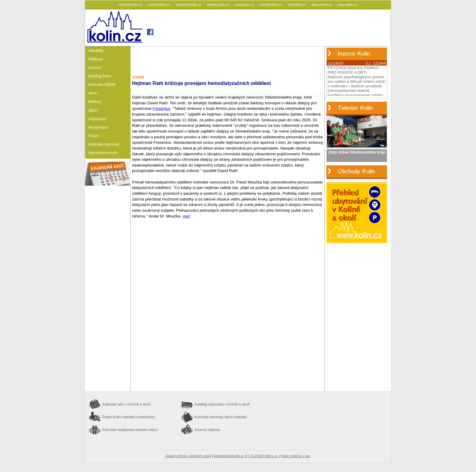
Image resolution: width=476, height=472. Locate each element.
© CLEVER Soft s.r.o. (263, 456)
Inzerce (95, 67)
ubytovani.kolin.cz (189, 5)
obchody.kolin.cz (131, 5)
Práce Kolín (129, 417)
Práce (93, 136)
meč (186, 216)
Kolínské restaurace (130, 430)
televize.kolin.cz (272, 5)
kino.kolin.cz (297, 5)
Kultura (95, 101)
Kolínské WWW (102, 84)
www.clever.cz (322, 5)
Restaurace (98, 127)
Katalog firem (100, 76)
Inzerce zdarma (207, 430)
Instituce (96, 59)
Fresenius (161, 108)
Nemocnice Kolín (103, 153)
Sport (93, 110)
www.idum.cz (245, 5)
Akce (93, 93)
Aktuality (96, 51)
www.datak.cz (347, 5)
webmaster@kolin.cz (229, 456)
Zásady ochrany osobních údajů (188, 456)
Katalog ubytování (222, 404)
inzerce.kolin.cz (160, 5)
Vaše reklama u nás (296, 456)
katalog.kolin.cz (219, 5)
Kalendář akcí (126, 404)
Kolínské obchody (104, 144)
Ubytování (97, 119)
